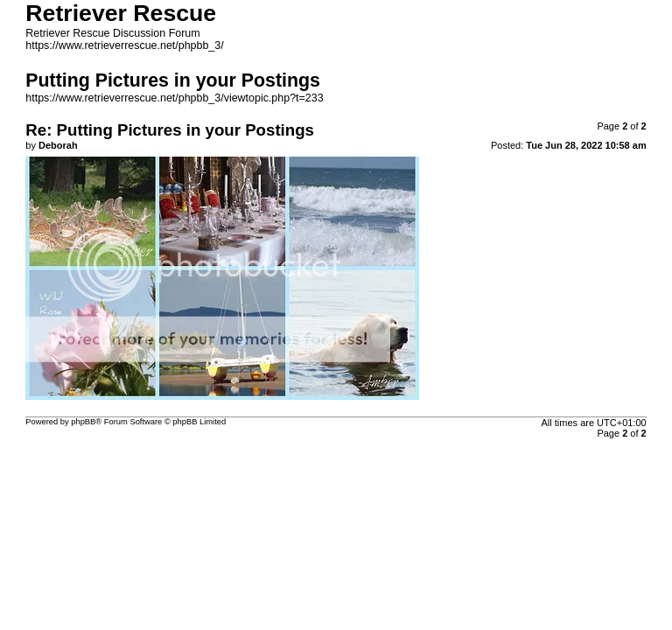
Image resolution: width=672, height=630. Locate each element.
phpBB (83, 422)
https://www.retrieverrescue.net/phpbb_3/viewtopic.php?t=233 (174, 98)
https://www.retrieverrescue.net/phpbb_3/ (124, 45)
